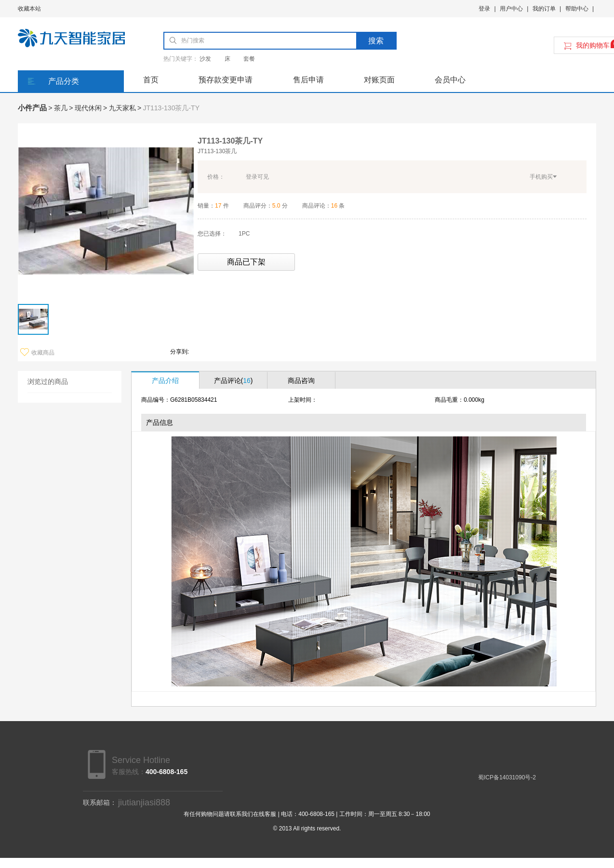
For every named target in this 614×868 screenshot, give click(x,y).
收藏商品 (37, 353)
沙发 (205, 59)
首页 (151, 80)
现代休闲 (88, 108)
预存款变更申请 (226, 80)
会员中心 (450, 80)
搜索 (376, 41)
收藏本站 (29, 9)
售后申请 (308, 80)
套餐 (249, 59)
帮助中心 (577, 9)
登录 (484, 9)
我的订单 (544, 9)
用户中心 (511, 9)
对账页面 (379, 80)
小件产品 (32, 108)
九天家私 (122, 108)
